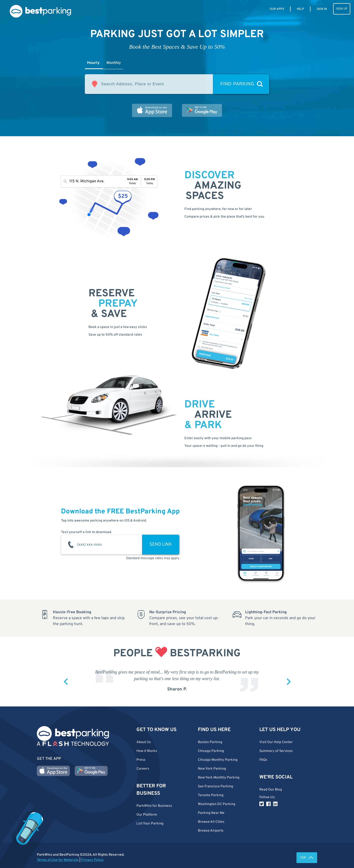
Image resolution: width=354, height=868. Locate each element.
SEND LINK (161, 545)
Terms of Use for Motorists (58, 860)
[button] (225, 822)
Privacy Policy (92, 860)
